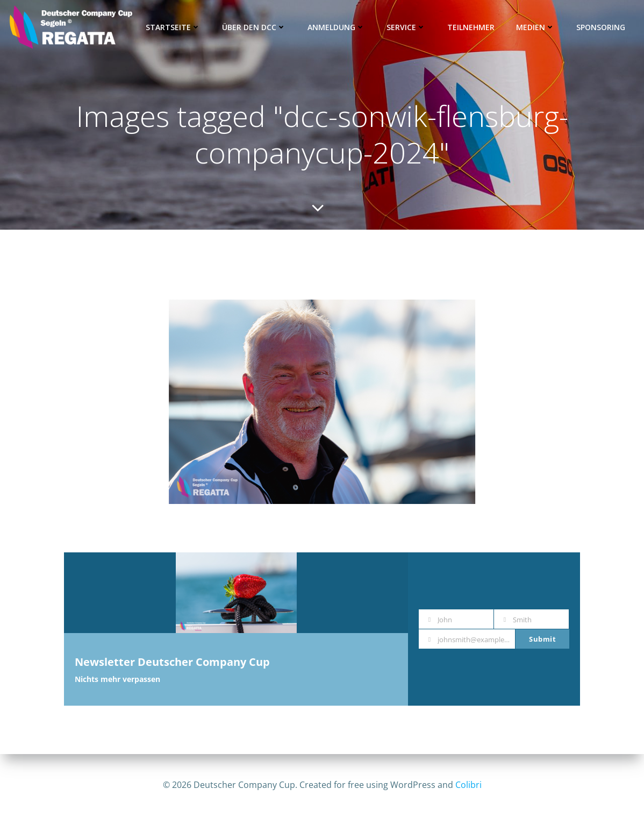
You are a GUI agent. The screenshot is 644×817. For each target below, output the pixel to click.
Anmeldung (336, 27)
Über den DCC (254, 27)
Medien (535, 27)
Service (406, 27)
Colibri (468, 785)
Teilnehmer (471, 27)
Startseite (173, 27)
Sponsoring (601, 27)
